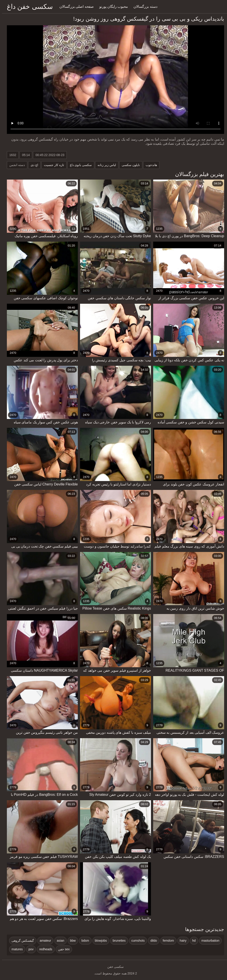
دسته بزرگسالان (143, 7)
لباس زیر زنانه (105, 165)
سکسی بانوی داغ (79, 165)
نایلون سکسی (129, 165)
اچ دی (32, 165)
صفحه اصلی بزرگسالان (75, 7)
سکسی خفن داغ (28, 7)
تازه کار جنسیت (52, 165)
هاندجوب (149, 165)
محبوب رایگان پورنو (112, 7)
